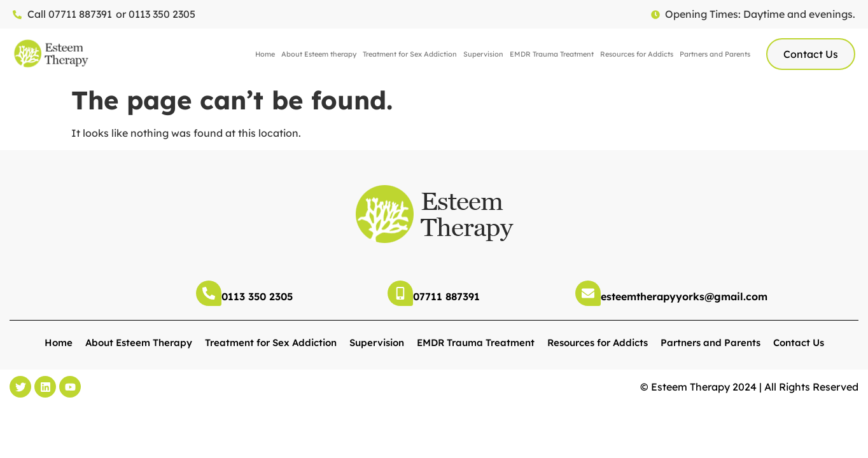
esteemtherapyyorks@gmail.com (684, 296)
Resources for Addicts (637, 54)
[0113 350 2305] (209, 293)
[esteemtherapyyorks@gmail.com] (588, 293)
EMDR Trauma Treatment (552, 54)
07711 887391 (446, 296)
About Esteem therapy (319, 54)
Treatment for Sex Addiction (410, 54)
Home (265, 54)
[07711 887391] (400, 293)
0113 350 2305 (257, 296)
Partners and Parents (715, 54)
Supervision (483, 54)
